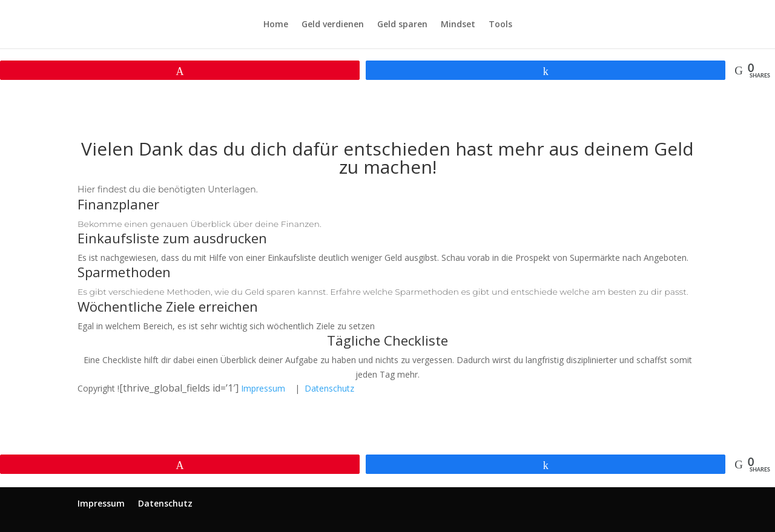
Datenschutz (329, 388)
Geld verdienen (333, 25)
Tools (500, 25)
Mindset (458, 25)
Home (276, 25)
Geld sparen (402, 25)
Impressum (263, 388)
